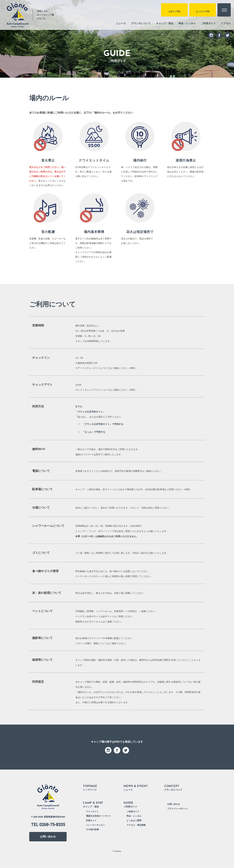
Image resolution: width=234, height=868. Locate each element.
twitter (227, 35)
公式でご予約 (172, 12)
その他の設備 (92, 830)
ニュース (115, 23)
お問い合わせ (48, 837)
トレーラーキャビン (95, 825)
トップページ (103, 788)
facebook (219, 35)
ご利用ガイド (207, 23)
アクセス (226, 23)
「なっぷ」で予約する (94, 432)
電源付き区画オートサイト (99, 816)
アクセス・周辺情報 (136, 825)
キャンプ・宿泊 (161, 23)
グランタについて (136, 23)
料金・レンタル (185, 23)
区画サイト (91, 821)
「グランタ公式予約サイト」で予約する (103, 424)
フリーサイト (92, 812)
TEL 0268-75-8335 (48, 825)
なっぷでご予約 (201, 12)
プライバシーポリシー (178, 809)
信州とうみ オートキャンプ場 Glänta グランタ (48, 797)
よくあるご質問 (134, 821)
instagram (211, 35)
